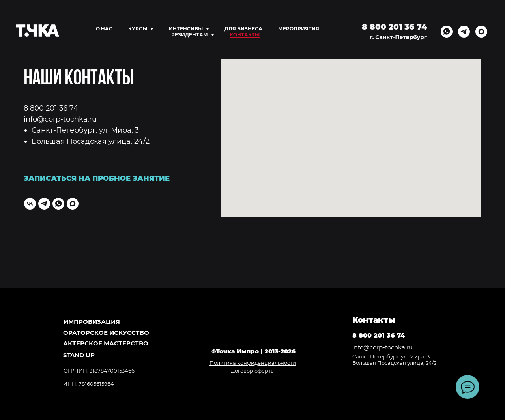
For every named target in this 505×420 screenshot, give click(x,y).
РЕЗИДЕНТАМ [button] (190, 35)
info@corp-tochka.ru (60, 119)
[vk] (30, 204)
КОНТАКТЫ (245, 35)
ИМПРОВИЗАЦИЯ (92, 322)
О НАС (104, 29)
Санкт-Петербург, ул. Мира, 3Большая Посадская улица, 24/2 (394, 360)
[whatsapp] (447, 32)
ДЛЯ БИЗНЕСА (243, 29)
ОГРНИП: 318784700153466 (99, 371)
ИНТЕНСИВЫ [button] (186, 29)
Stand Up (79, 355)
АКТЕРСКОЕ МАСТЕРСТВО (106, 343)
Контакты (374, 320)
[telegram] (464, 32)
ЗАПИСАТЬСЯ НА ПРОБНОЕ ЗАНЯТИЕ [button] (97, 178)
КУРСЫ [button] (138, 29)
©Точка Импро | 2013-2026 (253, 351)
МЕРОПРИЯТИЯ (299, 29)
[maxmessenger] (481, 32)
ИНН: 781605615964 (89, 384)
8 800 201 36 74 (51, 108)
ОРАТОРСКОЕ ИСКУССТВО (106, 333)
